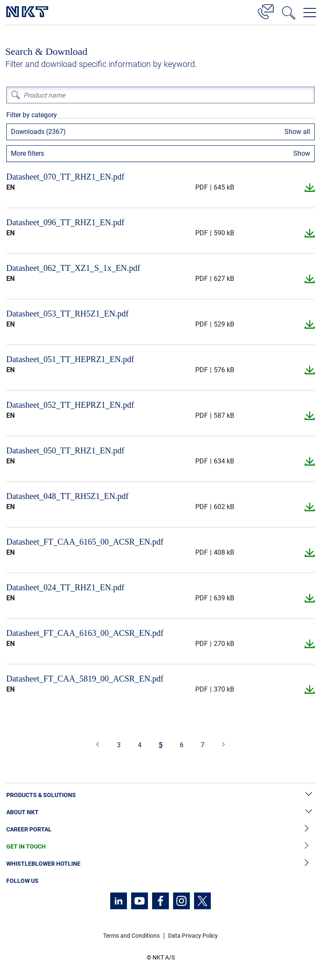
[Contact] (266, 10)
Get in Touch (160, 847)
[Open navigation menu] (310, 13)
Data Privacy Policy (193, 936)
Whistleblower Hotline (160, 864)
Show (302, 153)
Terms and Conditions (131, 936)
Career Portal (160, 830)
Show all (297, 132)
